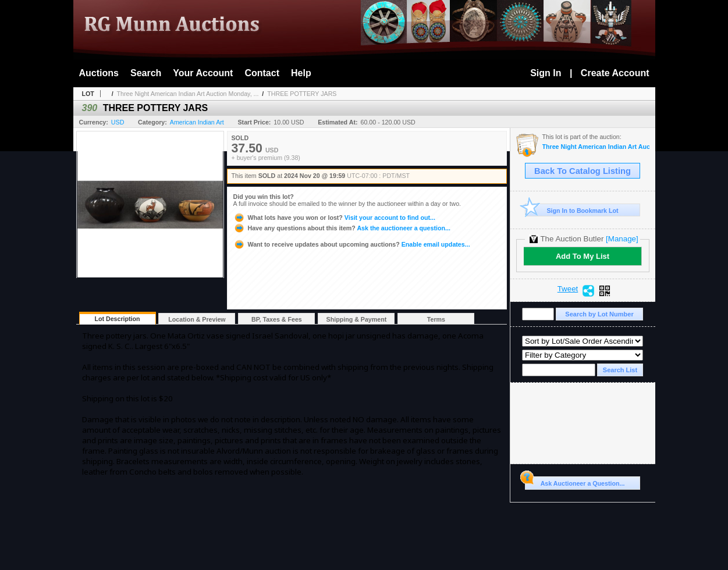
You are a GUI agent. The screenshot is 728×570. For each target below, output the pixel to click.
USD (118, 122)
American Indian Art (197, 122)
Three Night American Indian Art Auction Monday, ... (188, 94)
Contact (262, 73)
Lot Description (117, 319)
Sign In (546, 73)
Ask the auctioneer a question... (342, 228)
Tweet (568, 289)
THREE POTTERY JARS (302, 94)
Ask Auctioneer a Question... (575, 482)
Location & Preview (197, 319)
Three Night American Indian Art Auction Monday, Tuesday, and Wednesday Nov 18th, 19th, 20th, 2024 (596, 147)
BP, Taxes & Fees (277, 319)
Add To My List (583, 256)
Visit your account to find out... (334, 218)
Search (146, 73)
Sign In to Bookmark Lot (572, 210)
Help (301, 73)
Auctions (99, 73)
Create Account (615, 73)
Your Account (203, 73)
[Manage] (622, 239)
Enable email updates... (352, 244)
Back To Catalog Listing (583, 171)
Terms (436, 319)
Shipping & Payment (357, 319)
